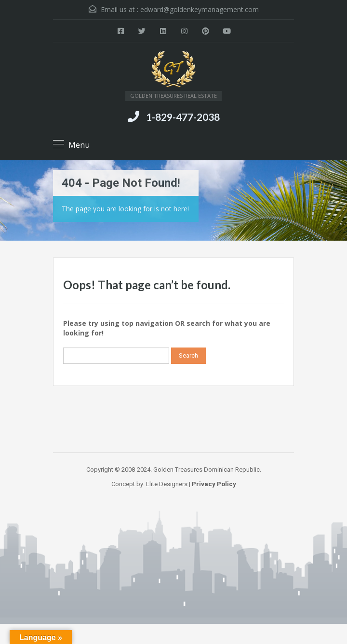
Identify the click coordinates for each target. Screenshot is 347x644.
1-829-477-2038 (183, 117)
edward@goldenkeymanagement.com (200, 9)
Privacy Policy (214, 484)
